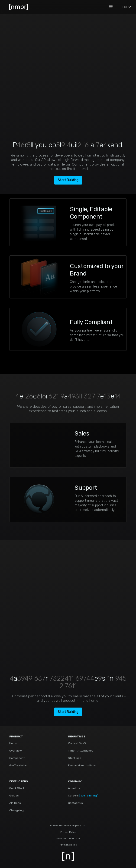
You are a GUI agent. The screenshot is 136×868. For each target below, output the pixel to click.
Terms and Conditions (68, 839)
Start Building (68, 180)
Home (13, 743)
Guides (14, 796)
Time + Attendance (81, 751)
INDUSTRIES (77, 736)
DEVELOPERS (19, 781)
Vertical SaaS (77, 743)
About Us (74, 788)
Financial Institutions (82, 765)
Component (17, 758)
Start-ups (75, 758)
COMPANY (75, 781)
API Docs (15, 803)
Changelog (16, 810)
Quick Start (17, 788)
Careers (83, 796)
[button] (111, 7)
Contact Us (75, 803)
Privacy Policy (68, 832)
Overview (16, 751)
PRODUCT (16, 736)
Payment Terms (68, 845)
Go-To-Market (18, 765)
